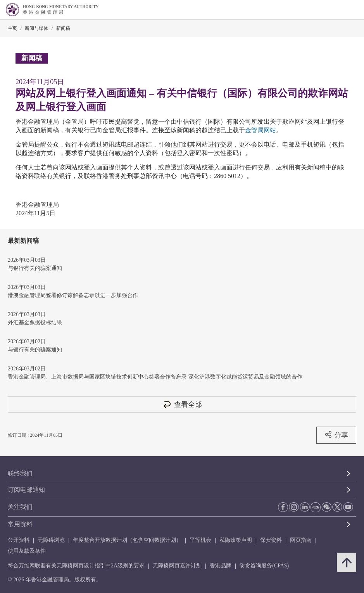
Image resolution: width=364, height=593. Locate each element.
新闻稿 (63, 28)
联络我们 (20, 473)
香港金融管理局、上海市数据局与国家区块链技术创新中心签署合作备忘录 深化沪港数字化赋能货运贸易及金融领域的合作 (155, 377)
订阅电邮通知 (26, 490)
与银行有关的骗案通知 (35, 268)
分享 (336, 435)
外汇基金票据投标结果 (35, 322)
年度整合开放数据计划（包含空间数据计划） (127, 540)
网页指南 (301, 540)
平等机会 (200, 540)
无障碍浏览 (51, 540)
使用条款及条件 (27, 551)
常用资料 (20, 524)
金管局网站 (260, 130)
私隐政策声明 (236, 540)
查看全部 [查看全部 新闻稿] (182, 404)
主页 (12, 28)
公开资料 (19, 540)
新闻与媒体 (36, 28)
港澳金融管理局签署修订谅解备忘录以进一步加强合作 (73, 295)
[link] (338, 10)
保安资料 (271, 540)
